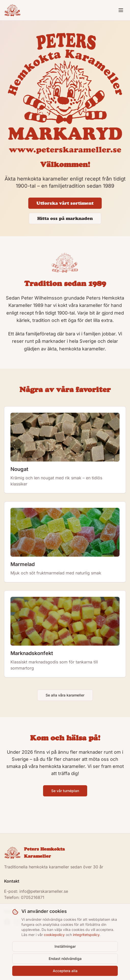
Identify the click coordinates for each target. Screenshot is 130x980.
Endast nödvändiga (65, 959)
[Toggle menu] (121, 10)
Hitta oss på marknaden (65, 218)
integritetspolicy (86, 935)
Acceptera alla (65, 971)
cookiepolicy (54, 935)
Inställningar (65, 946)
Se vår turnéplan (65, 791)
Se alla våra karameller (65, 695)
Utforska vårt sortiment (65, 203)
